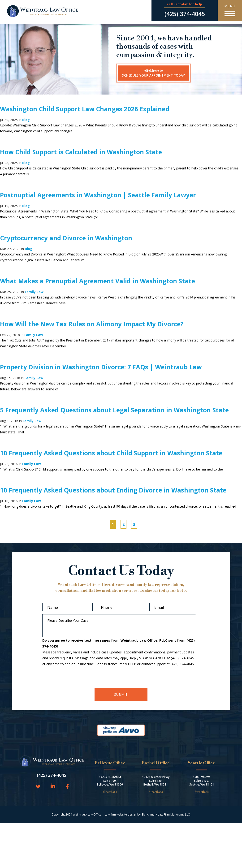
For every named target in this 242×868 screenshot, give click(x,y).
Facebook (67, 787)
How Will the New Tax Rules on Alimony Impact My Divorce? (92, 324)
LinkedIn (53, 786)
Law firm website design (121, 814)
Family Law (34, 292)
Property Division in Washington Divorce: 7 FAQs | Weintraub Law (101, 367)
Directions (110, 792)
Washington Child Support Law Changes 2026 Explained (85, 109)
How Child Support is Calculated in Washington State (81, 152)
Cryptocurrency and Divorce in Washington (66, 238)
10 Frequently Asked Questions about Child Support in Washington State (111, 453)
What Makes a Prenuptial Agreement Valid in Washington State (97, 281)
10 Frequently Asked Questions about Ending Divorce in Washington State (113, 490)
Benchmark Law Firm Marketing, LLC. (166, 814)
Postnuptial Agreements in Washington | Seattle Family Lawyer (98, 195)
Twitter (38, 787)
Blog (26, 120)
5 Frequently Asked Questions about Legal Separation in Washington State (114, 410)
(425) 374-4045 (185, 14)
